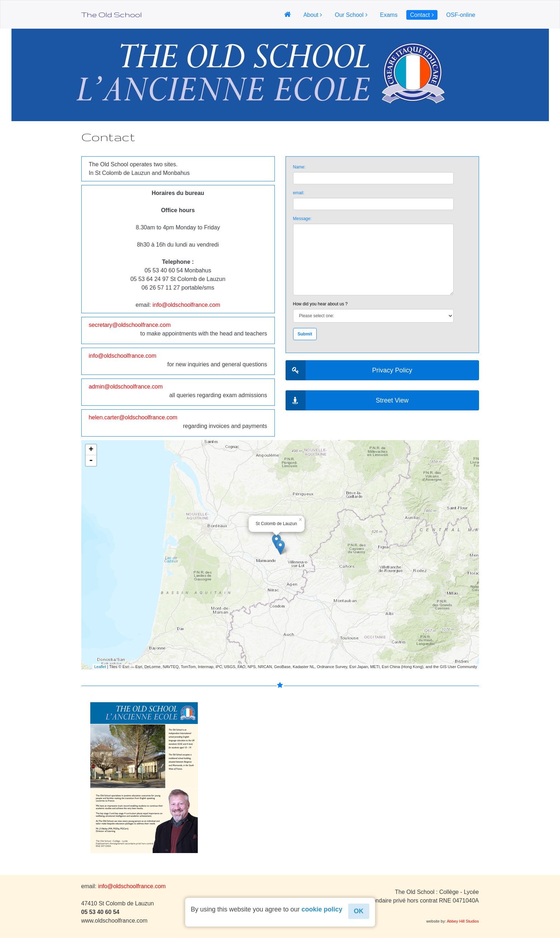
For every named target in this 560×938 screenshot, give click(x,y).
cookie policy (322, 909)
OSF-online (461, 15)
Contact (420, 15)
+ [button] (91, 450)
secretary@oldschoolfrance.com (130, 325)
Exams (389, 15)
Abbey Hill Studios (463, 921)
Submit (305, 334)
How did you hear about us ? (320, 304)
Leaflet (100, 667)
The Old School (112, 15)
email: (299, 193)
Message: (302, 219)
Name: (299, 167)
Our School (349, 15)
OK (359, 911)
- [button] (91, 461)
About (311, 15)
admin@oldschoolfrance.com (126, 387)
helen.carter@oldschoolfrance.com (133, 417)
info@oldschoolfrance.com (186, 305)
